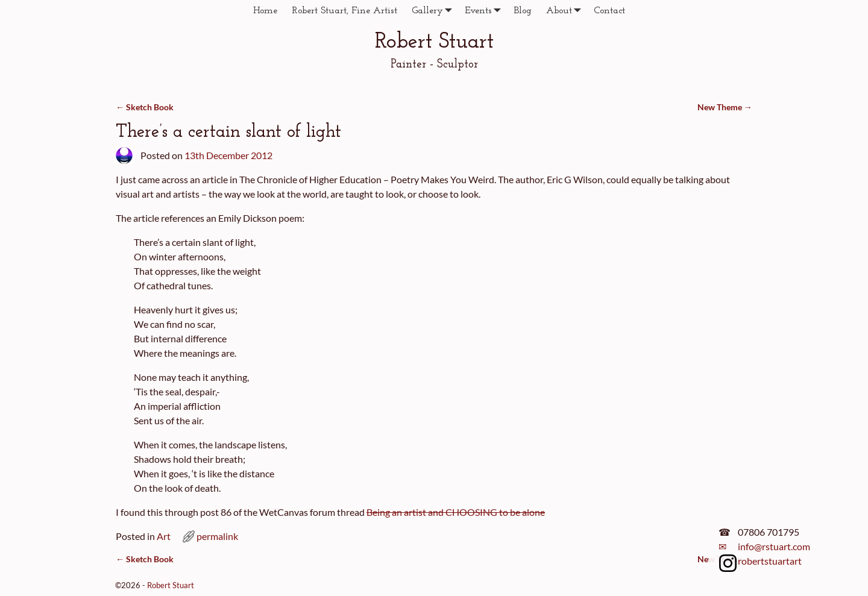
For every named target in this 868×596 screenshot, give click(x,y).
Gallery (435, 11)
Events (486, 11)
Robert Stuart (434, 42)
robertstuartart (770, 561)
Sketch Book (145, 107)
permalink (217, 536)
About (566, 11)
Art (164, 536)
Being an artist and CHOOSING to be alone (456, 512)
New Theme (725, 107)
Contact (609, 11)
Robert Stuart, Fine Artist (344, 11)
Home (265, 11)
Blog (523, 11)
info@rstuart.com (774, 546)
